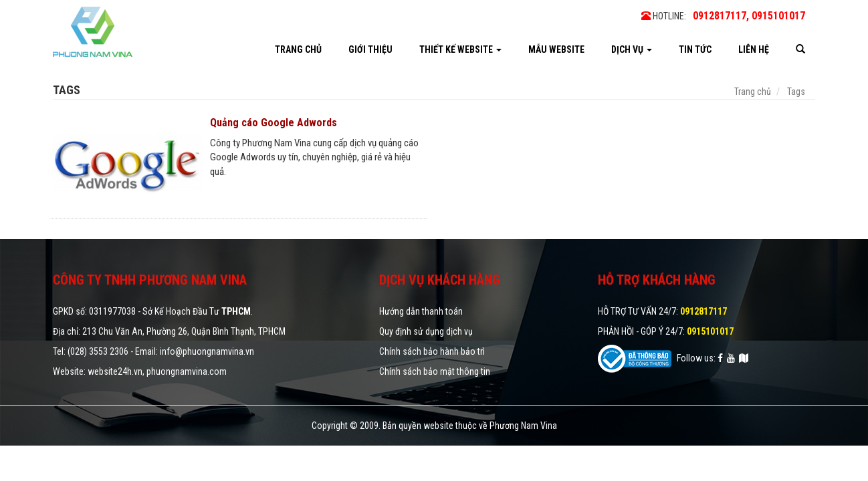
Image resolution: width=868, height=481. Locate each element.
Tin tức (695, 49)
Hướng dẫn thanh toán (421, 311)
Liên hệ (754, 49)
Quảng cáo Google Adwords (274, 123)
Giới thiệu (370, 49)
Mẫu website (556, 49)
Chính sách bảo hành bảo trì (432, 351)
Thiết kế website (460, 49)
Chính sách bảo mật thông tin (435, 371)
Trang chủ (298, 49)
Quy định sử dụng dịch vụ (426, 331)
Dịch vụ (632, 49)
